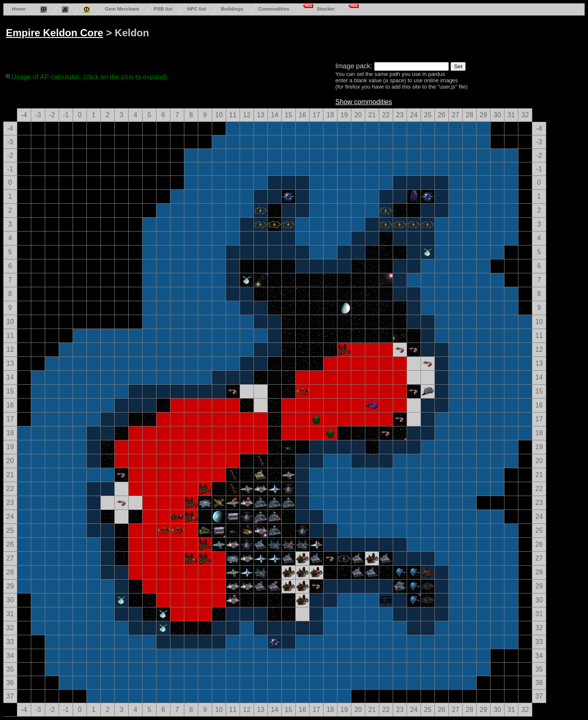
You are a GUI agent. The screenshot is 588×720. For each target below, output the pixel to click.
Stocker (326, 9)
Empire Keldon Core (55, 33)
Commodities (274, 9)
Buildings (232, 9)
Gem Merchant (122, 9)
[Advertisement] (326, 37)
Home (19, 9)
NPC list (197, 9)
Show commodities (364, 102)
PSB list (163, 9)
